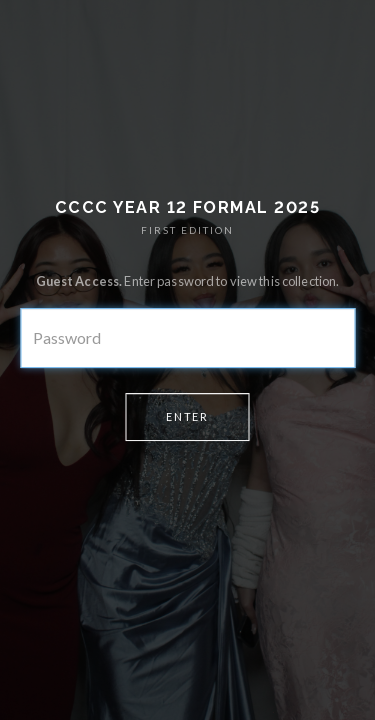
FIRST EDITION (187, 230)
